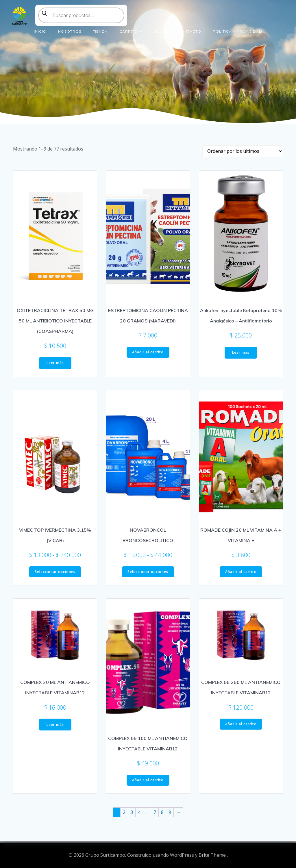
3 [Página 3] (132, 812)
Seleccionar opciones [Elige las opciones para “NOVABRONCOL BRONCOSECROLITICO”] (148, 572)
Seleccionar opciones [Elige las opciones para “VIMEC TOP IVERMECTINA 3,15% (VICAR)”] (55, 572)
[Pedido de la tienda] (243, 151)
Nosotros (70, 31)
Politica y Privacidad (237, 31)
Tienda (100, 31)
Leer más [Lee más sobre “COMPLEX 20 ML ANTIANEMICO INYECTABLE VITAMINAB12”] (55, 725)
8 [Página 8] (162, 812)
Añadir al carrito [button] (148, 352)
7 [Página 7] (155, 812)
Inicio (40, 31)
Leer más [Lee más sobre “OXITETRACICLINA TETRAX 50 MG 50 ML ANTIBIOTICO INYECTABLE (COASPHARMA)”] (55, 363)
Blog (161, 31)
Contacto (190, 31)
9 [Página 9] (170, 812)
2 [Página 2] (124, 812)
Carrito (131, 31)
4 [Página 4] (139, 812)
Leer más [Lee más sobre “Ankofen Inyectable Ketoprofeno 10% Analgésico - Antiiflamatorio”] (241, 352)
